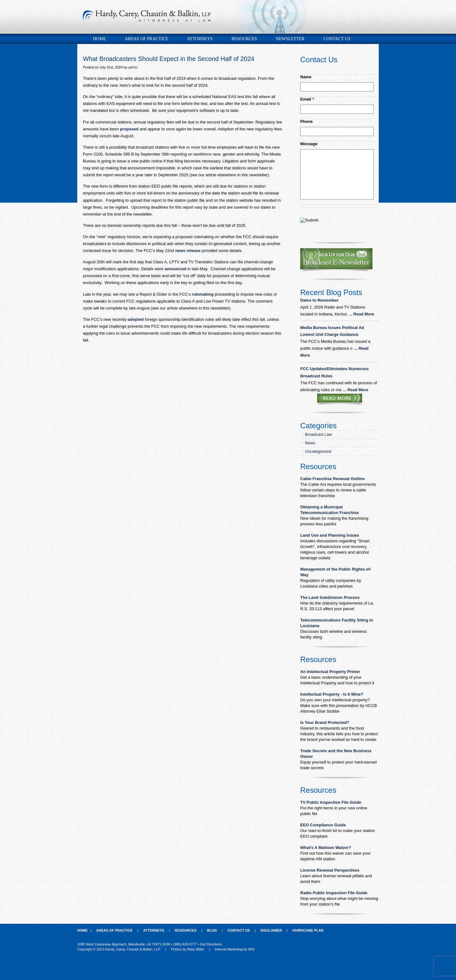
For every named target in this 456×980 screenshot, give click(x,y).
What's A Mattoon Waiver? (326, 848)
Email (307, 99)
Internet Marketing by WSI (235, 949)
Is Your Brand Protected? (325, 723)
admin (133, 67)
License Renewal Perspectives (330, 870)
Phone (307, 121)
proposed (129, 129)
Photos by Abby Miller (187, 949)
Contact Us (337, 39)
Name (306, 77)
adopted (136, 319)
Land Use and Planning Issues (330, 535)
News (310, 443)
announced (175, 269)
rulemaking (203, 294)
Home (99, 39)
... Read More (362, 314)
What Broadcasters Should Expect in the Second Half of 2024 (169, 59)
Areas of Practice (146, 39)
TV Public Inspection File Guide (331, 802)
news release (188, 251)
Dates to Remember (320, 300)
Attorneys (200, 39)
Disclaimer (271, 930)
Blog (212, 930)
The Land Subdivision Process (330, 597)
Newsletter (290, 39)
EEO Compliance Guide (323, 825)
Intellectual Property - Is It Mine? (332, 694)
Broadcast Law (318, 434)
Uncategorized (318, 451)
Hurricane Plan (308, 930)
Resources (244, 39)
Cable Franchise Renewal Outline (332, 479)
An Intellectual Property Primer (330, 672)
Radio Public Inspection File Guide (334, 893)
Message (309, 144)
